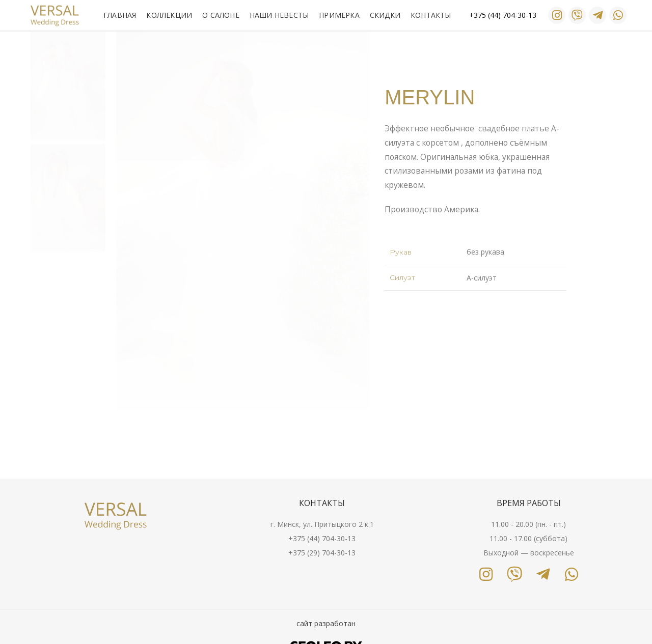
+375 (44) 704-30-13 (322, 538)
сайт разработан (326, 623)
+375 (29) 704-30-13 (322, 553)
